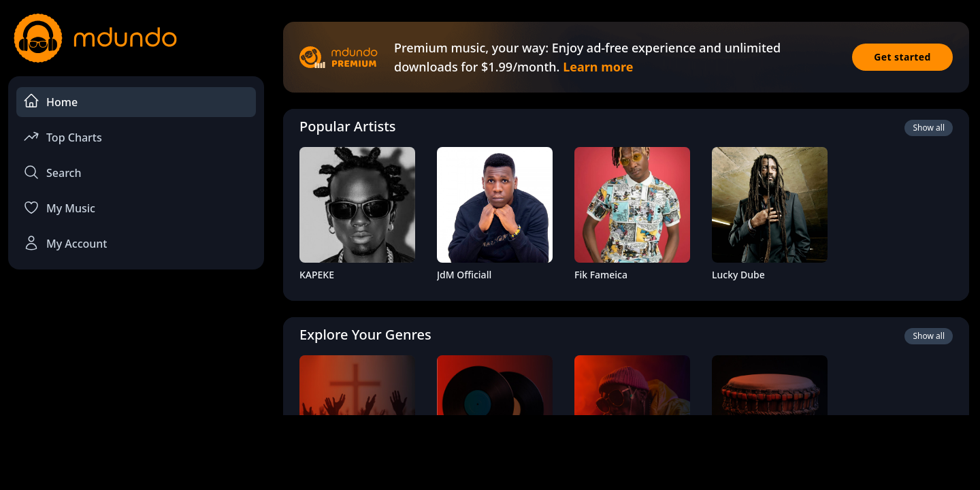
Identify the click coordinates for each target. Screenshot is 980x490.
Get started (902, 57)
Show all (929, 128)
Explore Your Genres (365, 334)
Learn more (598, 67)
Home (50, 101)
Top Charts (63, 136)
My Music (59, 208)
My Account (65, 243)
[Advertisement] (490, 451)
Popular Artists (348, 126)
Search (52, 172)
